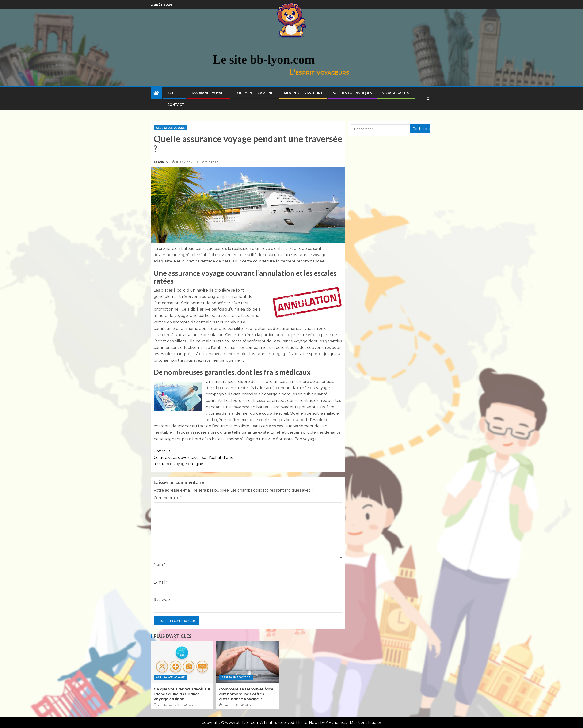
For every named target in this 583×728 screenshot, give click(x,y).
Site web (162, 600)
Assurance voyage (208, 93)
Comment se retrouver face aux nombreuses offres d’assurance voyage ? (246, 694)
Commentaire (168, 498)
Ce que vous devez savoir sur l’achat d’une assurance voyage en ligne (201, 457)
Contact (176, 104)
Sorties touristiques (352, 93)
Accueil (174, 93)
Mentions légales (366, 722)
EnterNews (309, 722)
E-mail (161, 582)
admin (163, 162)
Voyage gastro (396, 93)
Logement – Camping (255, 93)
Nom (160, 565)
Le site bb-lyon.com (188, 59)
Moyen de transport (303, 93)
